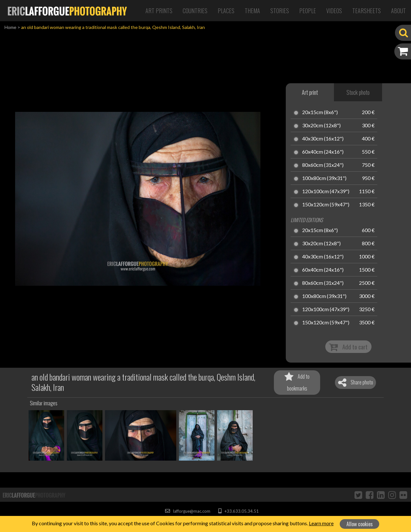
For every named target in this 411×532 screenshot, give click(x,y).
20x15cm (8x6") (320, 113)
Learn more (321, 523)
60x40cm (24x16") (323, 152)
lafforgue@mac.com (188, 511)
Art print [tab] (310, 92)
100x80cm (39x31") (324, 178)
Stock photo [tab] (358, 92)
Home (10, 27)
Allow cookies (360, 524)
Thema (252, 11)
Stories (280, 11)
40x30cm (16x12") (323, 139)
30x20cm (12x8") (321, 126)
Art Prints (159, 11)
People (308, 11)
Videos (334, 11)
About (398, 11)
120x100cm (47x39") (326, 192)
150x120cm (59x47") (326, 205)
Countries (195, 11)
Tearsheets (367, 11)
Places (226, 11)
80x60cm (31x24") (323, 165)
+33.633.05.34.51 (238, 511)
